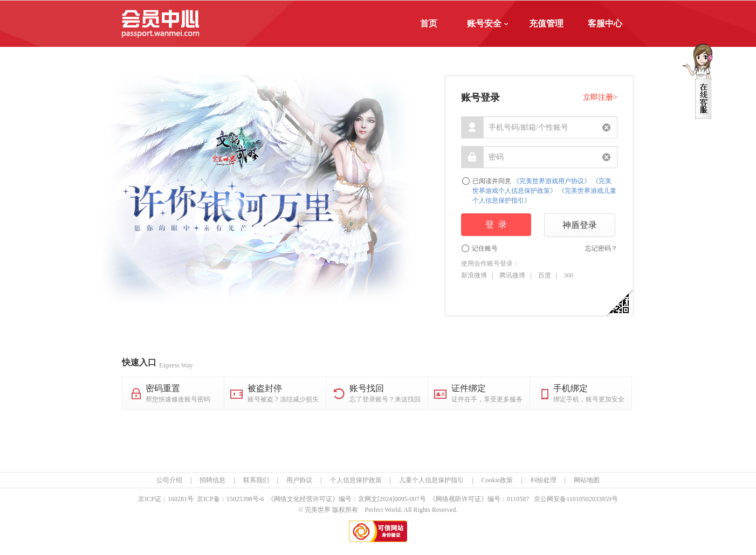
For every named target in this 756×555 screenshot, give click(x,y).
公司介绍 (169, 480)
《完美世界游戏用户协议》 (552, 181)
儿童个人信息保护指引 (431, 480)
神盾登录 (580, 225)
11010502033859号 (592, 499)
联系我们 (256, 480)
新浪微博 (474, 275)
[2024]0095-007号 (402, 499)
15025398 (239, 499)
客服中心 (605, 23)
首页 (429, 23)
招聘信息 (212, 480)
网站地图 (587, 480)
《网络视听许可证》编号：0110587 (479, 499)
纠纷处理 (544, 480)
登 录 (496, 224)
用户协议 (299, 480)
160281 (177, 499)
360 (568, 275)
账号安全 (487, 23)
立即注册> (600, 97)
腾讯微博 (512, 275)
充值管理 (546, 23)
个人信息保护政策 (356, 480)
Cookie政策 (497, 480)
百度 (545, 275)
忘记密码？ (601, 248)
